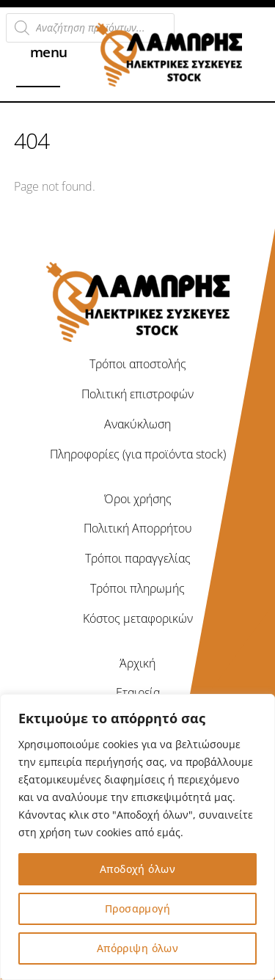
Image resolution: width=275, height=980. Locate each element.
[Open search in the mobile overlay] (90, 28)
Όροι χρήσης (138, 499)
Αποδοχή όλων (137, 869)
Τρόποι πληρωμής (137, 588)
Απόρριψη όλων (137, 948)
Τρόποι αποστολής (138, 364)
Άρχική (137, 663)
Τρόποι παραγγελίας (138, 558)
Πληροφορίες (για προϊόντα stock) (138, 454)
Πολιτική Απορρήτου (138, 528)
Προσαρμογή (137, 908)
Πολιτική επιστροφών (137, 394)
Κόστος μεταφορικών (138, 618)
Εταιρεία (138, 692)
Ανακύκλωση (137, 424)
